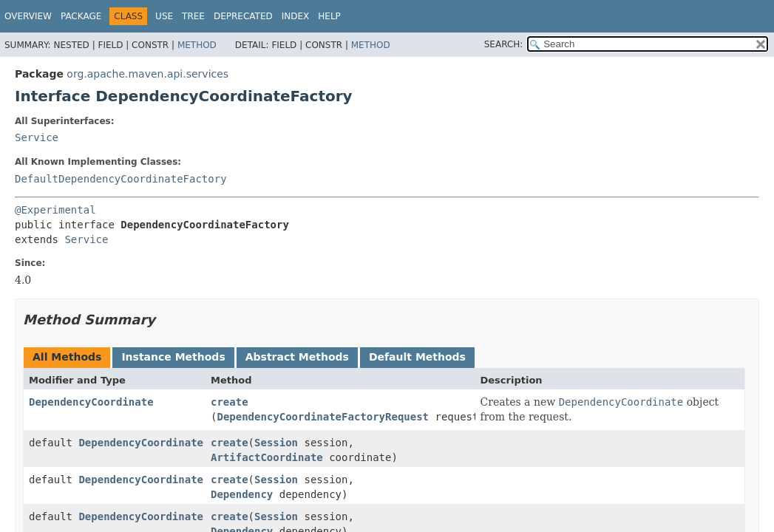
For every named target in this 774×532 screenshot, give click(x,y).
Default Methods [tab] (417, 357)
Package (81, 16)
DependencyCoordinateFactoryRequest (323, 417)
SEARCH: (504, 44)
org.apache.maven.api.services (147, 74)
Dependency (242, 494)
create (230, 402)
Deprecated (243, 16)
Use (164, 16)
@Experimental (55, 210)
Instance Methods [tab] (173, 357)
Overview (28, 16)
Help (329, 16)
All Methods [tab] (67, 357)
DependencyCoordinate (91, 402)
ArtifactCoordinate (267, 457)
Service (37, 137)
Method (197, 45)
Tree (193, 16)
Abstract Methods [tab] (297, 357)
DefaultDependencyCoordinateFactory (121, 179)
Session (276, 443)
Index (296, 16)
